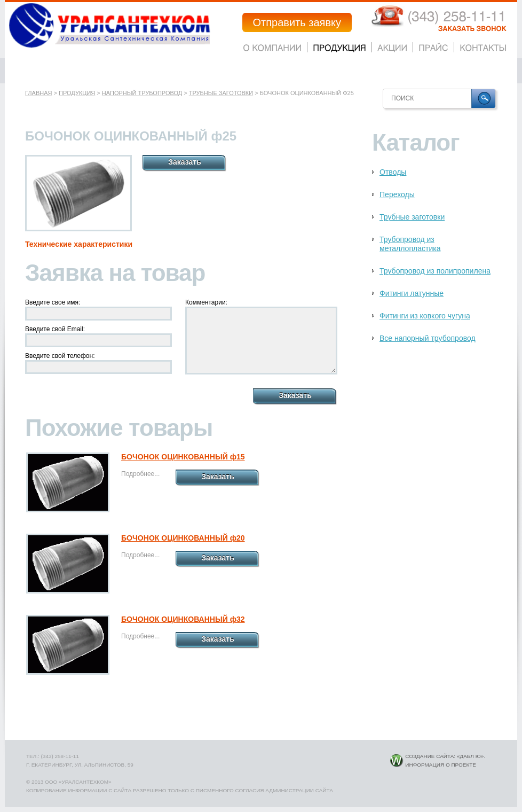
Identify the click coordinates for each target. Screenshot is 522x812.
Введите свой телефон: (60, 356)
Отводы (393, 172)
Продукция (77, 93)
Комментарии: (206, 302)
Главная (38, 93)
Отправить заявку (297, 22)
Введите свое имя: (53, 302)
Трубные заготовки (221, 93)
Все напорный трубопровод (428, 338)
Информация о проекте (441, 765)
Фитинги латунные (412, 293)
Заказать (185, 162)
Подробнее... (140, 474)
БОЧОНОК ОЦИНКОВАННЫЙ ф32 (183, 619)
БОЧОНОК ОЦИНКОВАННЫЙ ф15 (183, 457)
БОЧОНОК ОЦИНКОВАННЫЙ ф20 (183, 538)
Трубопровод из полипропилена (435, 271)
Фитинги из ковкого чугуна (425, 316)
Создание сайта (429, 756)
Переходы (397, 194)
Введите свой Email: (55, 329)
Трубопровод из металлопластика (410, 244)
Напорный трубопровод (142, 93)
